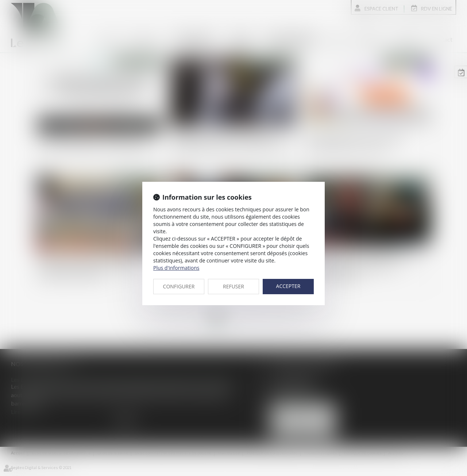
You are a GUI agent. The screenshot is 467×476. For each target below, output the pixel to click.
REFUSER (233, 286)
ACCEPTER (288, 286)
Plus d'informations (176, 268)
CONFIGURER (179, 286)
